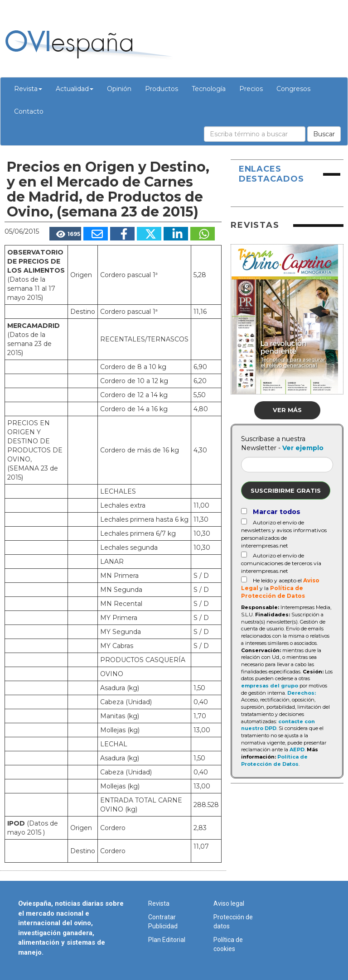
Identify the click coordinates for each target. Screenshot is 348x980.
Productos (162, 89)
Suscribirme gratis (286, 490)
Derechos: (302, 693)
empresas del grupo (270, 686)
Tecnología (209, 89)
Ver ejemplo (303, 448)
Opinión (119, 89)
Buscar (324, 134)
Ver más (287, 410)
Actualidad (75, 89)
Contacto (29, 111)
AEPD (297, 749)
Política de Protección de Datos (274, 760)
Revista (28, 89)
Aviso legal (229, 903)
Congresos (293, 89)
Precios (251, 89)
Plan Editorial (167, 940)
